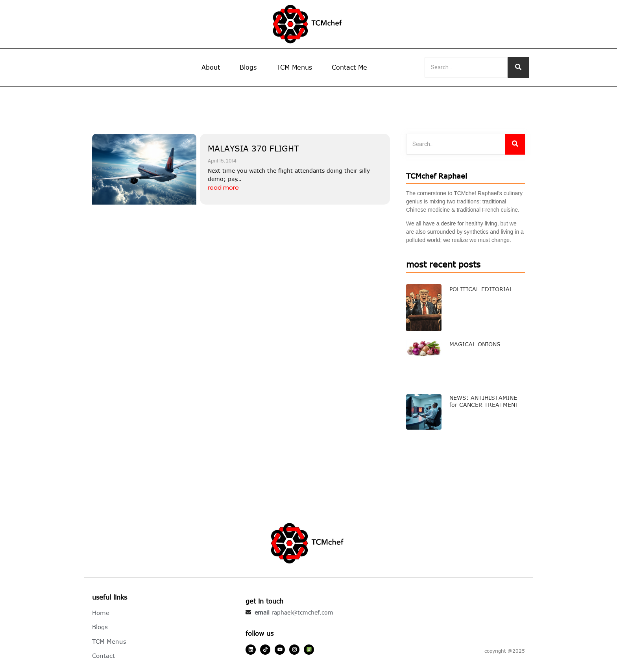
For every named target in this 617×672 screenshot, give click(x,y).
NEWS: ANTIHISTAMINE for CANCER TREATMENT (484, 401)
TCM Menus (294, 67)
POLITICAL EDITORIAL (481, 289)
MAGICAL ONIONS (475, 344)
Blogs (248, 67)
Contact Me (349, 67)
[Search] (466, 67)
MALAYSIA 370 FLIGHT (253, 148)
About (211, 67)
